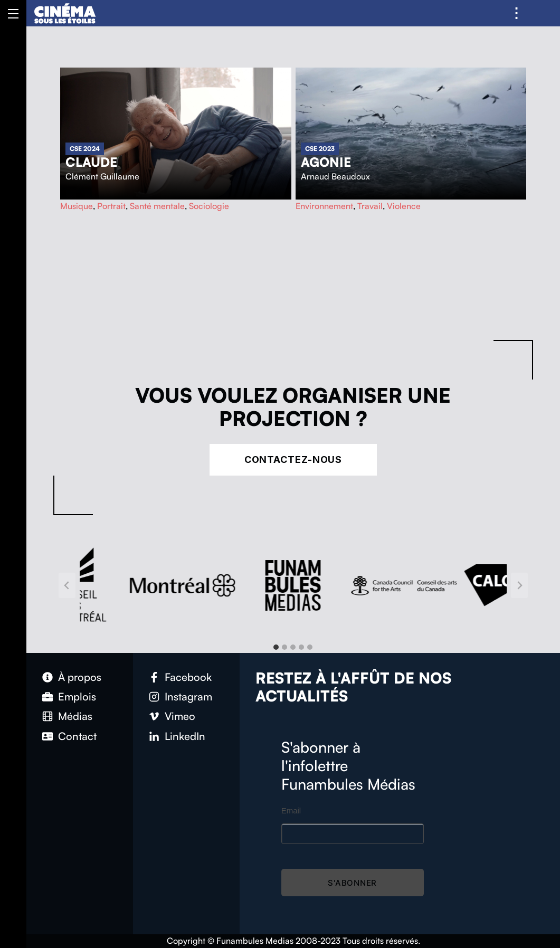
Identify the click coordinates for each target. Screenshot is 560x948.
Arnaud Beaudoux (335, 176)
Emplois (77, 696)
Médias (75, 716)
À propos (80, 677)
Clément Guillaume (102, 176)
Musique (77, 206)
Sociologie (209, 206)
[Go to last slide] (67, 585)
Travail (370, 206)
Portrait (111, 206)
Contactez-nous (293, 459)
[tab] (276, 647)
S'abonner (352, 883)
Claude (91, 162)
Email (291, 810)
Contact (77, 736)
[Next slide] (519, 585)
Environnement (324, 206)
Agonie (326, 162)
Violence (404, 206)
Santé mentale (157, 206)
